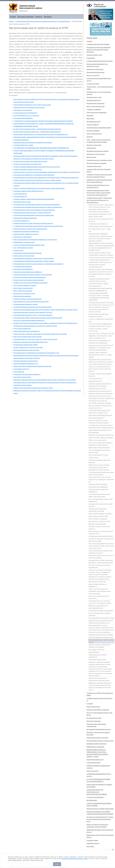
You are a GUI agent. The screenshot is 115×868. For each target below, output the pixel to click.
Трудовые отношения (93, 131)
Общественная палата (93, 707)
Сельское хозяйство (93, 125)
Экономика (90, 115)
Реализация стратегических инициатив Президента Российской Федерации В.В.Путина (99, 50)
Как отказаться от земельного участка (24, 293)
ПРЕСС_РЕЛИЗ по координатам (23, 291)
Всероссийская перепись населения (97, 738)
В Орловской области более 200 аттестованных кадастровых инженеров (34, 210)
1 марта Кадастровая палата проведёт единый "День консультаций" (33, 275)
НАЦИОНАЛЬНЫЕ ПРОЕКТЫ (96, 744)
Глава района (91, 58)
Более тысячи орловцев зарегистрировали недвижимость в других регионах (35, 240)
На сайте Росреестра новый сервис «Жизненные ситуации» (30, 161)
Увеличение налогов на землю (22, 202)
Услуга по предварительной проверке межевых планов (29, 245)
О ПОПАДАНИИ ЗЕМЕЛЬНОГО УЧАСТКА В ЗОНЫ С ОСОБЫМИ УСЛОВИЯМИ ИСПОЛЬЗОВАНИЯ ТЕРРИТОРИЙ (99, 297)
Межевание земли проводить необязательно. (26, 231)
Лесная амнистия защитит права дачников (26, 345)
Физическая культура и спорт (96, 154)
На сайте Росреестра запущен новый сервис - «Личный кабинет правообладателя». (37, 132)
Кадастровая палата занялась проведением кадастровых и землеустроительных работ (38, 318)
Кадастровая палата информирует (23, 118)
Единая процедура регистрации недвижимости (27, 374)
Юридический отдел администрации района (100, 809)
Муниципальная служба (94, 97)
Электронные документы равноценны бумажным (28, 253)
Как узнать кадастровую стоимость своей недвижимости (30, 277)
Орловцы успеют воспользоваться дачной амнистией (29, 280)
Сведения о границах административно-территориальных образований (34, 199)
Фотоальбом (90, 846)
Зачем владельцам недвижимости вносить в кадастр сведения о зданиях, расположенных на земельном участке (45, 310)
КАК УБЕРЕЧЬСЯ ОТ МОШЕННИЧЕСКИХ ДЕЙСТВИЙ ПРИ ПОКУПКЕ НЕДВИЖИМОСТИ (41, 148)
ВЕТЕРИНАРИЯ (92, 800)
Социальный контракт (94, 763)
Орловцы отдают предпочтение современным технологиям (30, 283)
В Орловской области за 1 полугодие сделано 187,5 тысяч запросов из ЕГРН (35, 339)
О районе (89, 41)
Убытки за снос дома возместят (22, 237)
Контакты (48, 17)
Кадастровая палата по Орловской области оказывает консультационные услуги (36, 353)
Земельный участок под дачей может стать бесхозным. (29, 107)
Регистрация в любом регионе (22, 377)
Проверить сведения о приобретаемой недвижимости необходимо (32, 366)
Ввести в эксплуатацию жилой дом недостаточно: (28, 337)
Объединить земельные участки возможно (26, 361)
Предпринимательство (93, 122)
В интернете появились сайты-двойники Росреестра (28, 191)
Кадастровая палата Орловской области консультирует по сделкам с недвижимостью (38, 207)
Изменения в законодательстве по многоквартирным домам (30, 342)
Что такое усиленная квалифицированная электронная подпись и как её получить (37, 167)
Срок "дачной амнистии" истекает (23, 248)
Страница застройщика (94, 109)
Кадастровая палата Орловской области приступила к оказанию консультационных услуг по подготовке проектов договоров (101, 362)
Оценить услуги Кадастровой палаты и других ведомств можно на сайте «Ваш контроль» (39, 188)
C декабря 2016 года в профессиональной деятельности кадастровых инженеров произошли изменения (43, 121)
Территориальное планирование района (99, 128)
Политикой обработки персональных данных (75, 859)
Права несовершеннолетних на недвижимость (27, 331)
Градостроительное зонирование (97, 112)
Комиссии (90, 137)
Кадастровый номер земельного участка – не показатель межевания (33, 315)
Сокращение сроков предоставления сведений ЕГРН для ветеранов (33, 142)
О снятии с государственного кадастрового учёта (27, 164)
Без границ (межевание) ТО (21, 221)
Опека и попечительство (94, 134)
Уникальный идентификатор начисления (25, 218)
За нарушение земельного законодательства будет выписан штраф (32, 307)
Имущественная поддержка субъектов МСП (100, 741)
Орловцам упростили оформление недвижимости (28, 272)
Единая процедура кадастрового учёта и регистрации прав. (30, 229)
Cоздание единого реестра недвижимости (25, 113)
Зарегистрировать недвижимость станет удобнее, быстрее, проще (32, 105)
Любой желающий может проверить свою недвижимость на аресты (33, 312)
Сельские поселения (93, 84)
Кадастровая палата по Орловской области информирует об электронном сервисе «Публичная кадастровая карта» (46, 178)
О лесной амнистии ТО (20, 194)
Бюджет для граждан (93, 75)
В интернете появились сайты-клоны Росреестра (27, 299)
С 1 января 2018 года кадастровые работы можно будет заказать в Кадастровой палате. (38, 226)
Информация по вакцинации (95, 747)
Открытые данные (92, 840)
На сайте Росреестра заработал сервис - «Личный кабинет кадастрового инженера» (37, 129)
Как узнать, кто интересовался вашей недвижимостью (29, 320)
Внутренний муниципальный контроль (99, 729)
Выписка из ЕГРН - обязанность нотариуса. (26, 234)
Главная (13, 17)
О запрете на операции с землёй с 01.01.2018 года (28, 169)
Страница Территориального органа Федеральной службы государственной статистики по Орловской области (98, 193)
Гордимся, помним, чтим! (94, 55)
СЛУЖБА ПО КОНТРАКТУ (95, 797)
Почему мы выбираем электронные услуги (26, 364)
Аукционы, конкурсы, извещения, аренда (99, 160)
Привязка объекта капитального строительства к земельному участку (33, 388)
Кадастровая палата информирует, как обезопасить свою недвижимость (34, 175)
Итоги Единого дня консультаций (23, 288)
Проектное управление (94, 721)
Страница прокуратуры (94, 166)
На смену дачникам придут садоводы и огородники (28, 347)
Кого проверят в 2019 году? (21, 369)
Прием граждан (91, 157)
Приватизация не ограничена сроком (24, 242)
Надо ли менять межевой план (22, 329)
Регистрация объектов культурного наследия (26, 350)
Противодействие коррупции (95, 72)
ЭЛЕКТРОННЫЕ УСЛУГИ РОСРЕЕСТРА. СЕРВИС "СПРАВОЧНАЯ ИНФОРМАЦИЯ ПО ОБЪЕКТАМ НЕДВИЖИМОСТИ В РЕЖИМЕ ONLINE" (101, 247)
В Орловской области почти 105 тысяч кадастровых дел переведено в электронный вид (38, 264)
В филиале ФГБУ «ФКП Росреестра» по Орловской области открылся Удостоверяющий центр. (41, 134)
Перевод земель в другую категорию (24, 256)
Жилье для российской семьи (96, 106)
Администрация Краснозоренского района (100, 61)
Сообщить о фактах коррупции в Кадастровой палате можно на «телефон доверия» (37, 180)
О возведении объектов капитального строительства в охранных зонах (34, 215)
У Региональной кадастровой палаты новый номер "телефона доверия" (34, 261)
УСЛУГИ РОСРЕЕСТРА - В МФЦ (23, 145)
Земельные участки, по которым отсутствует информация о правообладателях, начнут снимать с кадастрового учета (47, 172)
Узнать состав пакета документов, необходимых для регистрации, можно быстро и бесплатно (40, 334)
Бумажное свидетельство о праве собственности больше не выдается (33, 223)
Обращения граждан (93, 843)
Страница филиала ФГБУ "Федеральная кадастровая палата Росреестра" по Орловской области (43, 21)
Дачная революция (19, 372)
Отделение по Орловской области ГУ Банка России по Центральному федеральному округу (100, 819)
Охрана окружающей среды (95, 760)
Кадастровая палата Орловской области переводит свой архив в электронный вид (37, 204)
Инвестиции (90, 119)
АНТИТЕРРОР (91, 148)
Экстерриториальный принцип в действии (26, 304)
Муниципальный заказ (94, 100)
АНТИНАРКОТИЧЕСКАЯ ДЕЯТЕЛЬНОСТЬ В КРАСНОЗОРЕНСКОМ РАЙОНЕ (97, 792)
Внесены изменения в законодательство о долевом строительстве (32, 213)
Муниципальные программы (96, 103)
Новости (39, 17)
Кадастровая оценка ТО (20, 196)
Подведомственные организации (97, 163)
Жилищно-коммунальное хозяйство (98, 151)
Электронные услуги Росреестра (23, 110)
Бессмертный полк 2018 (94, 718)
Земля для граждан (92, 771)
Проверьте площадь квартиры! (22, 296)
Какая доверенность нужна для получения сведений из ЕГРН (31, 302)
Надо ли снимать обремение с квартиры (25, 285)
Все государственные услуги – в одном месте (26, 115)
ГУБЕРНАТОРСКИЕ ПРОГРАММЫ (98, 44)
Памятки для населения (94, 145)
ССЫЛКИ (90, 704)
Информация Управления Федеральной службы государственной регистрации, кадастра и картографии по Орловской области (100, 686)
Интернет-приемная (26, 17)
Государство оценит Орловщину (23, 266)
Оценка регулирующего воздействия (98, 710)
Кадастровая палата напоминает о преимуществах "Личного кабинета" (34, 258)
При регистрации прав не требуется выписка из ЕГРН (101, 641)
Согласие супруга (18, 250)
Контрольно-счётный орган (95, 69)
